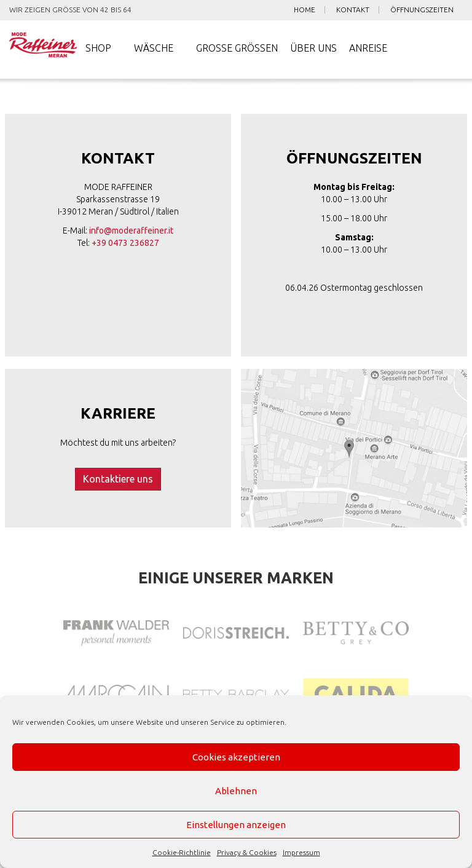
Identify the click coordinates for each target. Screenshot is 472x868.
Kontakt (353, 10)
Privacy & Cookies (247, 852)
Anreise (368, 49)
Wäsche (154, 49)
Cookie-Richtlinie (182, 852)
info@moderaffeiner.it (131, 231)
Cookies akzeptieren (236, 757)
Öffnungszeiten (422, 10)
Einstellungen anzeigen (236, 825)
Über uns (313, 49)
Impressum (301, 852)
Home (305, 10)
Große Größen (237, 49)
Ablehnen (236, 791)
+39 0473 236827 (125, 243)
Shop (98, 49)
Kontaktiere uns (118, 479)
